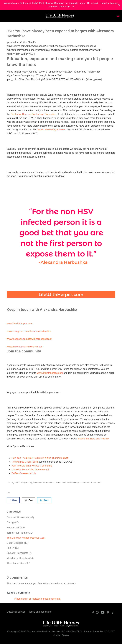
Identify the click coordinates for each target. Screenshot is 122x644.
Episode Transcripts (19, 553)
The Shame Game (18, 563)
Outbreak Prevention (20, 517)
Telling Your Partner (20, 533)
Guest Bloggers (17, 543)
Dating (13, 522)
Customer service (16, 612)
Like (8, 493)
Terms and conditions (40, 612)
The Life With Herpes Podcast (75, 483)
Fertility (13, 548)
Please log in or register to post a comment (37, 599)
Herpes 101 (16, 528)
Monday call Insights (20, 558)
